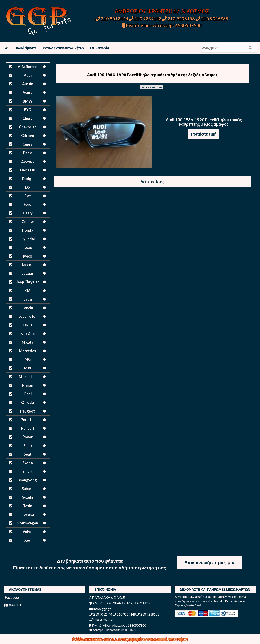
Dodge (28, 179)
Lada (28, 299)
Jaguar (28, 273)
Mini (28, 368)
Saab (28, 446)
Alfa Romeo (28, 67)
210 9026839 (212, 19)
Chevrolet (28, 127)
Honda (28, 230)
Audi (28, 75)
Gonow (28, 222)
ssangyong (28, 480)
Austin (28, 84)
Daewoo (28, 161)
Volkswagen (28, 523)
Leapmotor (28, 316)
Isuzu (28, 247)
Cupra (28, 144)
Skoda (28, 463)
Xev (28, 540)
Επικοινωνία (100, 48)
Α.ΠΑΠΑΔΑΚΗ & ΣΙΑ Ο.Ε (107, 598)
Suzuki (28, 497)
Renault (28, 428)
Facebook (12, 597)
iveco (28, 256)
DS (28, 187)
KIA (28, 291)
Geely (28, 213)
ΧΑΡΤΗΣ (14, 605)
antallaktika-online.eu (102, 639)
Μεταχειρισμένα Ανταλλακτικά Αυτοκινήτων (154, 639)
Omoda (28, 402)
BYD (28, 110)
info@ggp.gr (100, 609)
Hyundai (28, 239)
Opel (28, 394)
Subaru (28, 489)
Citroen (28, 136)
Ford (28, 204)
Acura (28, 92)
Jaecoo (28, 265)
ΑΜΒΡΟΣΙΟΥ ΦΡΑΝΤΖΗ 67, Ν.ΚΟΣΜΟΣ (162, 11)
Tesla (28, 506)
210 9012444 (112, 19)
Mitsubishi (28, 377)
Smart (28, 471)
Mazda (28, 342)
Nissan (28, 385)
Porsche (28, 420)
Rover (28, 437)
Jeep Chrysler (28, 282)
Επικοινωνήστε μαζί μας (210, 563)
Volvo (28, 532)
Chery (28, 118)
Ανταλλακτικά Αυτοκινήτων (63, 48)
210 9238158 (179, 19)
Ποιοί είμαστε (26, 48)
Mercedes (28, 351)
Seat (28, 454)
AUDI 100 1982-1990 (152, 87)
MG (28, 359)
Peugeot (28, 411)
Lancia (28, 308)
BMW (28, 101)
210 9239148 (145, 19)
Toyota (28, 514)
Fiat (28, 196)
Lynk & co (28, 334)
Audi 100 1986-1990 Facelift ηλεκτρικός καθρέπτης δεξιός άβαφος (152, 75)
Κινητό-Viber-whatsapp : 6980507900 (162, 25)
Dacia (28, 153)
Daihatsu (28, 170)
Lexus (28, 325)
